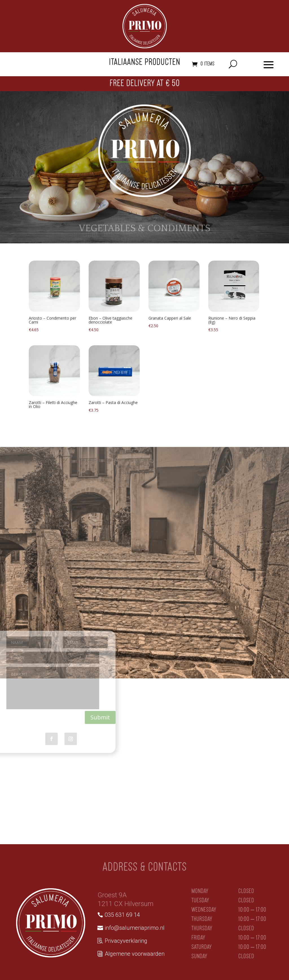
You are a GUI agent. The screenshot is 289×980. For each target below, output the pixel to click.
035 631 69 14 (122, 915)
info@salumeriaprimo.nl (135, 928)
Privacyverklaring (126, 941)
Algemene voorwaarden (135, 954)
